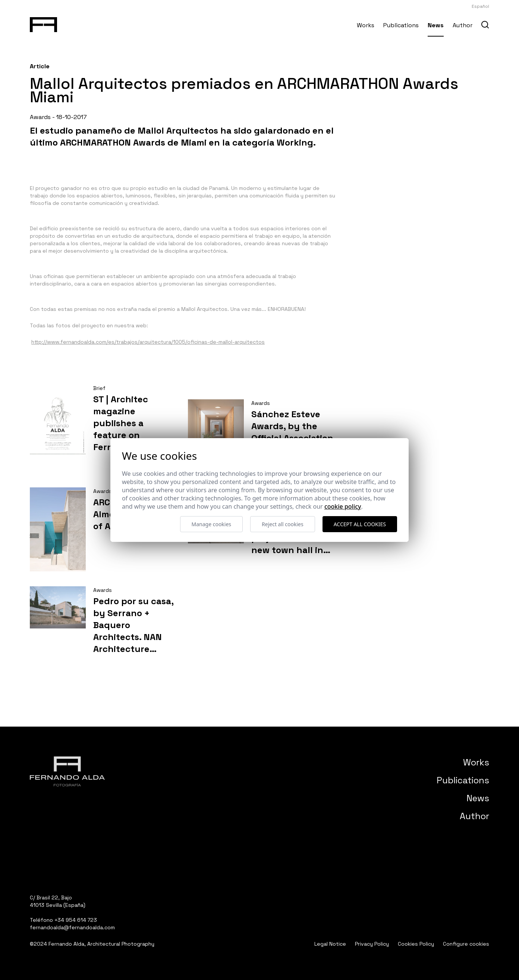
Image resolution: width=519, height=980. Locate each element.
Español (480, 6)
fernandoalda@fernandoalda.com (72, 927)
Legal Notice (330, 944)
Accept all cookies (360, 524)
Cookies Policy (416, 944)
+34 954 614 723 (76, 920)
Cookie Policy (343, 506)
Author (463, 25)
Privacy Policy (372, 944)
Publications (401, 25)
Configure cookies (466, 944)
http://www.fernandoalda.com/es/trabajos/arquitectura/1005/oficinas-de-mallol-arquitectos (148, 342)
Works (366, 25)
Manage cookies (212, 524)
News (436, 25)
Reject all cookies (283, 524)
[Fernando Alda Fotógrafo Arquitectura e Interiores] (43, 23)
